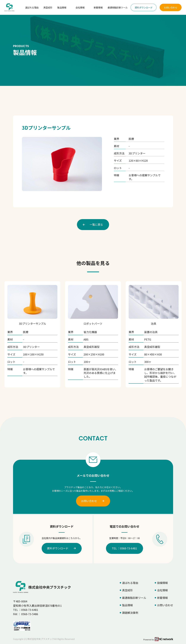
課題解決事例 (130, 613)
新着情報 (98, 7)
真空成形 (48, 7)
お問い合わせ (171, 7)
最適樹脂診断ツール (118, 7)
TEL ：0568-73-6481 (124, 548)
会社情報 (80, 7)
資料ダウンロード (144, 7)
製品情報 (62, 7)
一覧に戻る (96, 224)
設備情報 (162, 583)
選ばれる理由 (32, 7)
